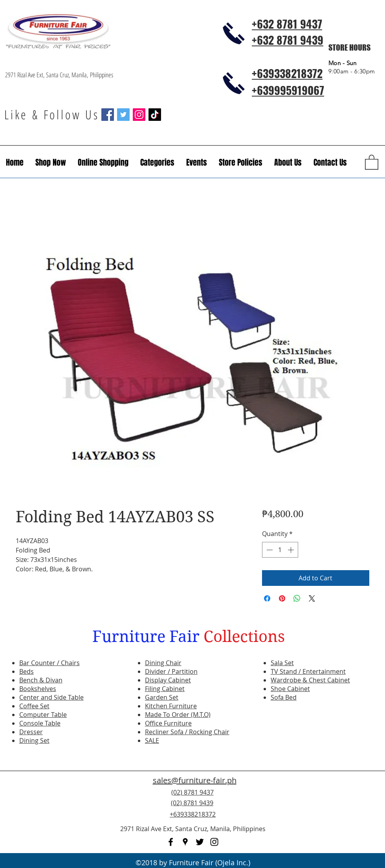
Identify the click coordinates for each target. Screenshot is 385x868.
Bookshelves (38, 689)
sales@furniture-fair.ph (195, 780)
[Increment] (291, 550)
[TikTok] (155, 115)
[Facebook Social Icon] (108, 115)
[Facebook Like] (332, 808)
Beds (27, 671)
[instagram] (214, 842)
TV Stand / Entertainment (308, 671)
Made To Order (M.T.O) (178, 715)
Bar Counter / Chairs (49, 663)
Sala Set (282, 663)
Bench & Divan (41, 680)
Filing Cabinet (165, 689)
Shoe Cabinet (290, 689)
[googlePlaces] (185, 842)
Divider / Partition (171, 671)
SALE (152, 740)
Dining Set (34, 740)
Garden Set (162, 697)
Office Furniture (168, 723)
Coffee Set (34, 706)
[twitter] (200, 842)
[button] (197, 162)
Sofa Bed (284, 697)
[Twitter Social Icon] (123, 115)
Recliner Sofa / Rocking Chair (187, 732)
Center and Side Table (51, 697)
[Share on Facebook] (267, 598)
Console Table (40, 723)
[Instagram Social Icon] (139, 115)
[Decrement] (269, 550)
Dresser (31, 732)
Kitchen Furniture (171, 706)
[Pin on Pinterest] (282, 598)
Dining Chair (163, 663)
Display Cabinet (168, 680)
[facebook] (171, 842)
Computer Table (43, 715)
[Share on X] (312, 598)
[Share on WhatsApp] (297, 598)
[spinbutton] (280, 550)
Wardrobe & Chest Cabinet (310, 680)
